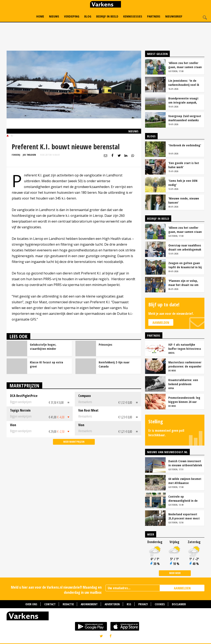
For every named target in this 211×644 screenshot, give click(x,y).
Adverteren (112, 604)
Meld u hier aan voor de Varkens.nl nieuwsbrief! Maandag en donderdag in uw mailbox (56, 590)
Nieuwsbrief (174, 16)
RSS (129, 604)
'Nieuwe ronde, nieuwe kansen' (184, 200)
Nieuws (54, 16)
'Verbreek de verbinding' (185, 145)
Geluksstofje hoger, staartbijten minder (43, 346)
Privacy (143, 604)
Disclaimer (179, 604)
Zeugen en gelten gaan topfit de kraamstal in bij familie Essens (185, 265)
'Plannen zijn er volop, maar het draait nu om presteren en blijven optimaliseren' (183, 283)
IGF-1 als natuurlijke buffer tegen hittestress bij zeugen (185, 346)
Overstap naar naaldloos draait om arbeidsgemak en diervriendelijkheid (185, 247)
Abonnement (89, 604)
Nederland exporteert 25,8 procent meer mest (184, 516)
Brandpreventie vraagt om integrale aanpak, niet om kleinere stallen (184, 100)
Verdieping (72, 16)
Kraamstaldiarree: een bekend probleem (183, 382)
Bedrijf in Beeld (107, 16)
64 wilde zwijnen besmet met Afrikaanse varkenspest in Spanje (185, 481)
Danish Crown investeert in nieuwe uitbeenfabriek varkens (185, 463)
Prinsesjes (105, 344)
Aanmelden (161, 323)
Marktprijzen (24, 386)
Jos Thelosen (29, 155)
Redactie (68, 604)
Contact (50, 604)
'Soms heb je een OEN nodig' (183, 183)
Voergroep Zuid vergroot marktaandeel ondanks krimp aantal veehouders (185, 118)
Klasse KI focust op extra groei (46, 364)
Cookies (160, 604)
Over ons (31, 604)
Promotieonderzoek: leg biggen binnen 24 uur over (184, 400)
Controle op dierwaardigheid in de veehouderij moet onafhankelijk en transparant (183, 498)
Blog (88, 16)
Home (40, 16)
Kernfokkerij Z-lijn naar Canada (114, 364)
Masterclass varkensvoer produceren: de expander (185, 364)
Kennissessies (133, 16)
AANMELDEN (182, 588)
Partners (154, 16)
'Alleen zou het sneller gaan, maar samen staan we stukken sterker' (185, 65)
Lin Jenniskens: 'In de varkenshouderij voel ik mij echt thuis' (184, 83)
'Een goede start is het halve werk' (184, 165)
